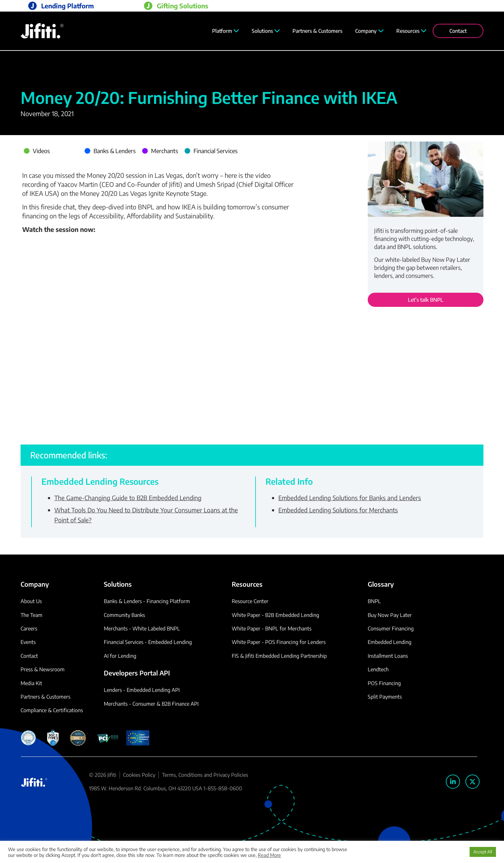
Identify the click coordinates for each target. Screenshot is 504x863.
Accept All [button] (483, 852)
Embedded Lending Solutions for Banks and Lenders (350, 498)
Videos (41, 151)
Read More (269, 855)
